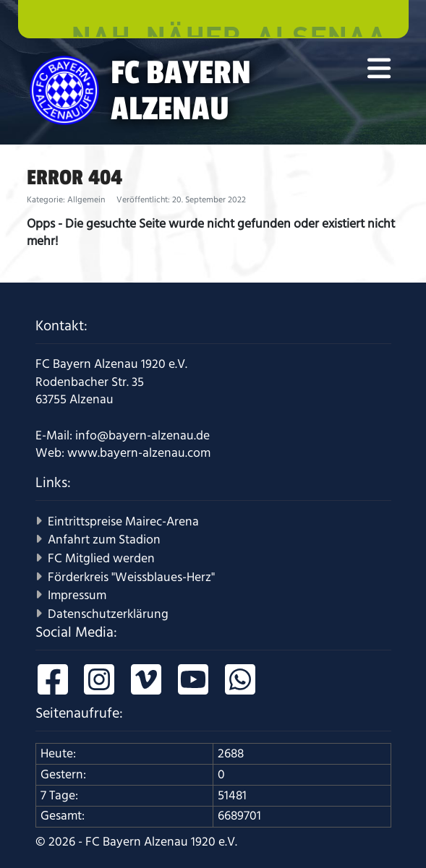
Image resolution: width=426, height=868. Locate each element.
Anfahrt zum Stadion (104, 540)
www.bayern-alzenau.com (139, 453)
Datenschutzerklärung (108, 614)
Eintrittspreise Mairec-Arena (123, 522)
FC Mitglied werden (101, 559)
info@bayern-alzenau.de (142, 436)
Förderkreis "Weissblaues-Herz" (131, 577)
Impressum (77, 596)
